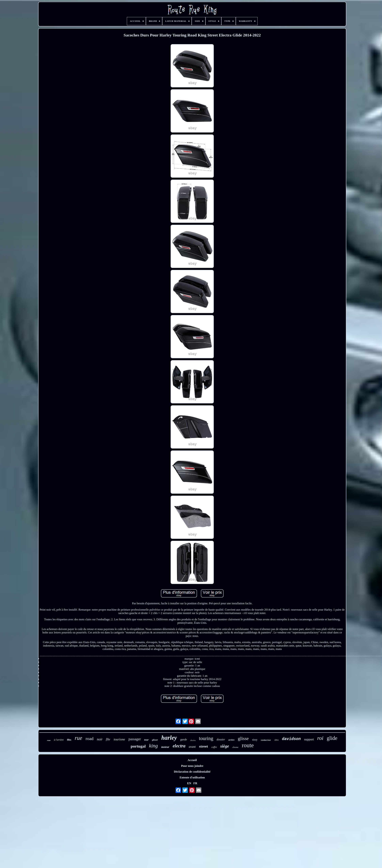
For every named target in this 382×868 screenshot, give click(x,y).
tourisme (119, 739)
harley (169, 738)
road (90, 739)
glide (332, 738)
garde (184, 739)
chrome (235, 747)
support (309, 739)
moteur (165, 747)
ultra (276, 740)
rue (78, 738)
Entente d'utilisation (192, 777)
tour (146, 740)
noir (100, 739)
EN (189, 783)
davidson (291, 739)
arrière (232, 740)
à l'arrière (59, 740)
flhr (108, 739)
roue (49, 740)
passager (135, 739)
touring (206, 738)
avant (192, 747)
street (203, 746)
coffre (214, 747)
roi (320, 738)
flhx (69, 740)
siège (225, 746)
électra (193, 740)
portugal (138, 746)
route (248, 745)
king (154, 746)
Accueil (192, 760)
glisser (155, 740)
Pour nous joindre (192, 766)
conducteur (266, 740)
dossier (221, 739)
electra (179, 746)
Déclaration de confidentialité (192, 772)
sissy (255, 740)
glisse (243, 738)
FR (195, 783)
